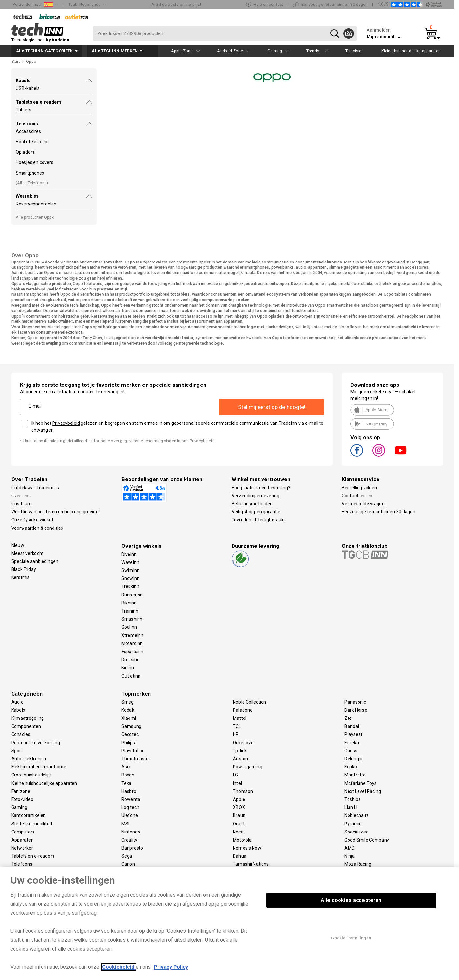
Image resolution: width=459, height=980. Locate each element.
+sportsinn (132, 652)
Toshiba (353, 799)
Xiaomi (129, 718)
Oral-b (239, 824)
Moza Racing (358, 864)
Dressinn (130, 660)
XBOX (239, 807)
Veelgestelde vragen (363, 504)
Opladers (25, 152)
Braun (239, 815)
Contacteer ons (358, 496)
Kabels (18, 710)
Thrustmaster (136, 759)
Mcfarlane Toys (360, 783)
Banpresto (132, 848)
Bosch (128, 775)
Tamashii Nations (251, 864)
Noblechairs (357, 815)
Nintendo (131, 832)
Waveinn (130, 562)
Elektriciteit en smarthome (39, 767)
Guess (351, 751)
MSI (125, 824)
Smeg (128, 702)
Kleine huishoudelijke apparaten (44, 783)
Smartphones (30, 173)
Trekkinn (130, 586)
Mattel (240, 718)
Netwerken (23, 848)
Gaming (19, 807)
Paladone (243, 710)
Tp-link (240, 751)
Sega (127, 856)
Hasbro (129, 791)
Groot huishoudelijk (31, 775)
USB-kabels (28, 88)
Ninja (349, 856)
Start (16, 61)
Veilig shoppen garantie (256, 512)
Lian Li (351, 807)
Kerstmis (20, 577)
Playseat (353, 734)
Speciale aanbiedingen (35, 561)
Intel (237, 783)
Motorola (242, 840)
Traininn (130, 611)
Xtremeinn (132, 635)
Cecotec (130, 734)
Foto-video (22, 799)
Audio (17, 702)
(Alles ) (32, 183)
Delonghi (353, 759)
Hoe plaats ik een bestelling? (261, 488)
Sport (17, 751)
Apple (239, 799)
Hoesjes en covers (34, 162)
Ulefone (130, 815)
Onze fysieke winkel (32, 520)
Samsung (131, 726)
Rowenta (131, 799)
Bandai (352, 726)
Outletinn (131, 676)
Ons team (21, 504)
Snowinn (130, 578)
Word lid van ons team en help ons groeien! (55, 512)
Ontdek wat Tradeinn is (35, 488)
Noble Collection (249, 702)
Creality (129, 840)
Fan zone (21, 791)
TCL (237, 726)
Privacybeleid (66, 423)
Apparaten (22, 840)
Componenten (26, 726)
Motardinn (132, 643)
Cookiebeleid (119, 967)
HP (236, 734)
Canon (128, 864)
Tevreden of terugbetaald (258, 520)
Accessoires (29, 131)
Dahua (240, 856)
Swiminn (130, 570)
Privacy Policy (171, 967)
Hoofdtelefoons (32, 142)
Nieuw (18, 545)
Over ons (20, 496)
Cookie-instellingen (351, 938)
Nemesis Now (247, 848)
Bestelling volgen (359, 488)
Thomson (243, 791)
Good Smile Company (367, 840)
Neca (238, 832)
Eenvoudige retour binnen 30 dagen (379, 512)
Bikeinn (129, 603)
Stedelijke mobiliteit (32, 824)
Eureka (352, 743)
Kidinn (128, 668)
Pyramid (353, 824)
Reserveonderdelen (36, 204)
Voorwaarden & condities (37, 528)
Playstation (133, 751)
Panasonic (355, 702)
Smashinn (132, 619)
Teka (127, 783)
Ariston (240, 759)
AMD (349, 848)
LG (235, 775)
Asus (127, 767)
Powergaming (248, 767)
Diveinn (129, 554)
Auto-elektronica (29, 759)
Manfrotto (355, 775)
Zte (348, 718)
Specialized (356, 832)
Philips (128, 743)
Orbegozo (243, 743)
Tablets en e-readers (33, 856)
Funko (351, 767)
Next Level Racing (363, 791)
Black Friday (24, 569)
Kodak (128, 710)
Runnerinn (132, 595)
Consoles (21, 734)
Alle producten (35, 217)
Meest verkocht (27, 553)
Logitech (130, 807)
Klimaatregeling (28, 718)
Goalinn (129, 627)
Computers (23, 832)
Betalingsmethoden (252, 504)
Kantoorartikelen (29, 815)
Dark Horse (356, 710)
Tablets (24, 110)
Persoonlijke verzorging (36, 743)
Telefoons (22, 864)
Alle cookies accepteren (351, 900)
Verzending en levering (255, 496)
